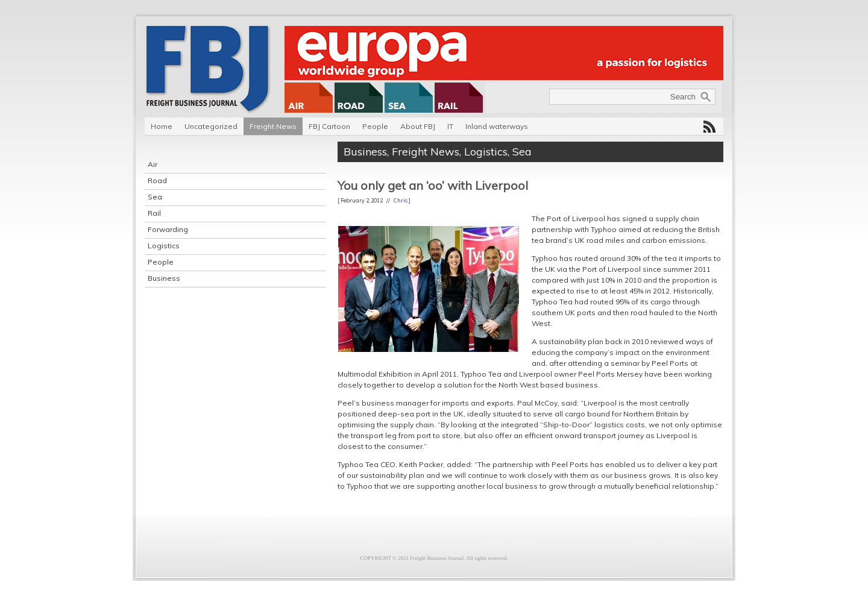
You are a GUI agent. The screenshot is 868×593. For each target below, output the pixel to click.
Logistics (164, 246)
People (375, 126)
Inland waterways (497, 126)
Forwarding (168, 229)
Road (157, 180)
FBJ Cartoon (329, 126)
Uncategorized (211, 126)
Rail (154, 213)
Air (153, 164)
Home (162, 126)
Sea (155, 197)
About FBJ (418, 126)
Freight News (273, 126)
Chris (401, 200)
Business (164, 278)
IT (450, 126)
